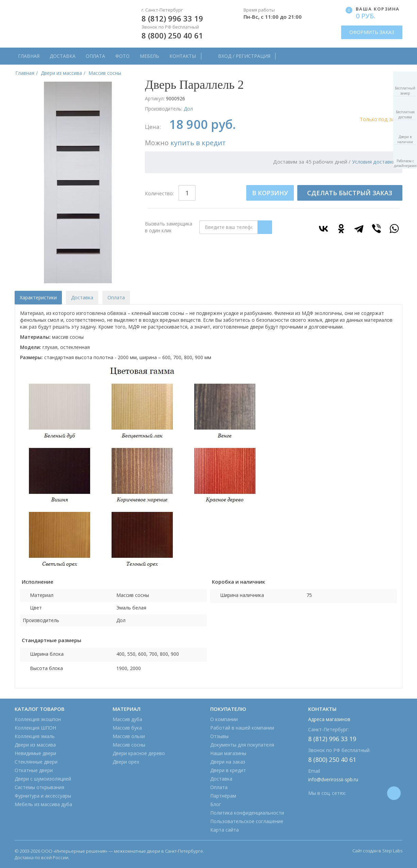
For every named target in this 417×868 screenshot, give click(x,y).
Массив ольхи (129, 736)
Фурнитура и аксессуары (43, 796)
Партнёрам (223, 796)
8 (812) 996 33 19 (172, 18)
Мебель (149, 56)
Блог (216, 804)
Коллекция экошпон (38, 719)
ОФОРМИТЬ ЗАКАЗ (372, 32)
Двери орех (126, 762)
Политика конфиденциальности (247, 813)
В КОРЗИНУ (270, 193)
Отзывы (219, 736)
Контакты (183, 56)
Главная (29, 56)
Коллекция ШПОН (35, 728)
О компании (224, 719)
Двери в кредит (228, 770)
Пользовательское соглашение (247, 821)
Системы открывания (39, 787)
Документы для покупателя (242, 745)
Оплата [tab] (116, 297)
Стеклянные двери (36, 762)
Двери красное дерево (139, 753)
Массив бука (127, 728)
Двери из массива (35, 745)
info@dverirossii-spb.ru (333, 779)
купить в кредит (198, 143)
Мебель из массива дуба (43, 804)
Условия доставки (374, 162)
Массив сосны (129, 745)
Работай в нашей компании (242, 728)
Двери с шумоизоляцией (43, 779)
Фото (122, 56)
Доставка (63, 56)
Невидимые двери (35, 753)
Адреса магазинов (329, 719)
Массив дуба (127, 719)
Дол (188, 109)
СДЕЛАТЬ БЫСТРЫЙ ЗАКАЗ (350, 193)
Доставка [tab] (82, 297)
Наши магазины (228, 753)
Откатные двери (34, 770)
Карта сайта (224, 830)
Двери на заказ (228, 762)
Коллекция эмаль (35, 736)
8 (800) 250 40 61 (172, 35)
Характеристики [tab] (38, 297)
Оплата (95, 56)
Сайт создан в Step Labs (377, 851)
